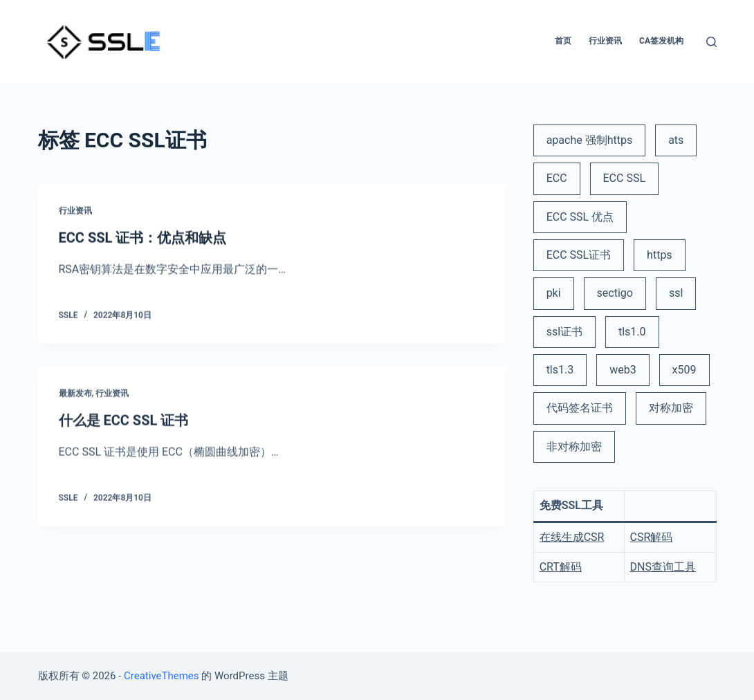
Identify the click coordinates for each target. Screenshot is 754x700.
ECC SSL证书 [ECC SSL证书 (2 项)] (579, 255)
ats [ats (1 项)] (676, 140)
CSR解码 (652, 537)
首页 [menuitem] (563, 41)
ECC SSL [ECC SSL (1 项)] (625, 178)
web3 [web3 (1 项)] (623, 370)
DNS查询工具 (663, 567)
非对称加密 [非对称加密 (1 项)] (574, 446)
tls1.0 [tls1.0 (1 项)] (632, 332)
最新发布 (75, 397)
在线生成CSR (572, 537)
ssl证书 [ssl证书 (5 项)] (564, 332)
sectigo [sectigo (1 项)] (615, 293)
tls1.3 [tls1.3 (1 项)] (560, 370)
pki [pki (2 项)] (554, 293)
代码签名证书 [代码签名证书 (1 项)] (580, 408)
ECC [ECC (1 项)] (557, 178)
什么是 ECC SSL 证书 (124, 423)
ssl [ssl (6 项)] (676, 293)
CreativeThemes (162, 676)
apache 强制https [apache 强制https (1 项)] (590, 140)
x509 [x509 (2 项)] (684, 370)
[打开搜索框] (711, 42)
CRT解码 (561, 567)
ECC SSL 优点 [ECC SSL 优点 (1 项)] (580, 217)
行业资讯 (75, 212)
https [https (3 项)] (660, 255)
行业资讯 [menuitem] (605, 41)
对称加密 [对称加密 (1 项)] (671, 408)
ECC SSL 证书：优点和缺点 (143, 239)
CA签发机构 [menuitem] (661, 41)
